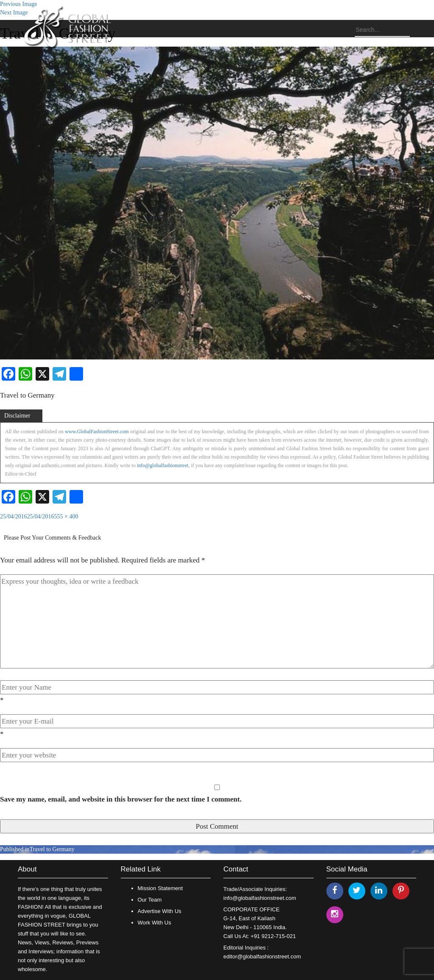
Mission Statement (160, 888)
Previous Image (18, 4)
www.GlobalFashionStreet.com (97, 432)
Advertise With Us (160, 911)
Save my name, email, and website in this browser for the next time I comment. (121, 799)
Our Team (150, 900)
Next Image (14, 13)
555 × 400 (66, 516)
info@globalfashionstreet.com (260, 898)
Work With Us (154, 923)
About (27, 869)
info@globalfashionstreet (163, 465)
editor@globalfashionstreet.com (262, 956)
